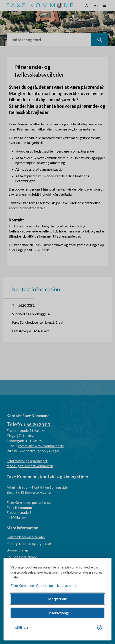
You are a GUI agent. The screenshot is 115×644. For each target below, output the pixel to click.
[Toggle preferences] (21, 628)
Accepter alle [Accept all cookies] (57, 599)
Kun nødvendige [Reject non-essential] (58, 613)
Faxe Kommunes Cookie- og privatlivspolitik (44, 585)
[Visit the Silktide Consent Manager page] (99, 628)
